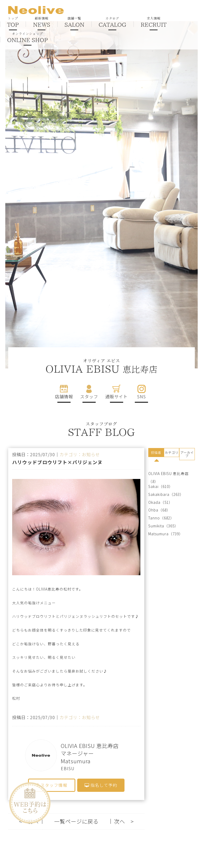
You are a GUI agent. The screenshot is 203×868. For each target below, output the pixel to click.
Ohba (153, 510)
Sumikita (156, 526)
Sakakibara (159, 494)
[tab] (156, 453)
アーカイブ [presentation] (187, 454)
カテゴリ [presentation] (172, 453)
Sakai (153, 486)
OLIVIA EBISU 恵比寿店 (169, 474)
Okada (154, 502)
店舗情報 (64, 396)
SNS (142, 396)
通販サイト (116, 396)
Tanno (154, 518)
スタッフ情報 (52, 785)
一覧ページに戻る (76, 821)
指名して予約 (101, 785)
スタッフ (89, 396)
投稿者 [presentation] (156, 453)
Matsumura (158, 534)
